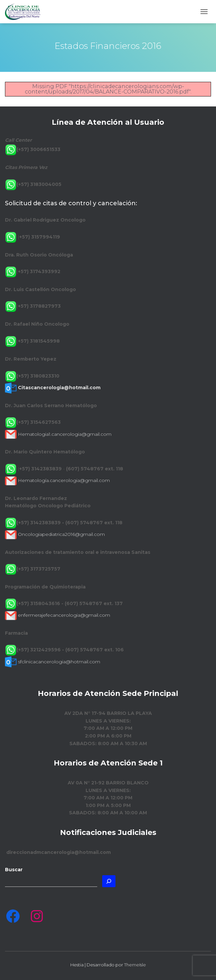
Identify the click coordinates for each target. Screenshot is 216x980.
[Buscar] (109, 881)
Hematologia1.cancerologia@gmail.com (65, 434)
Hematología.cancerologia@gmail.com (64, 480)
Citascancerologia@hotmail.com (59, 388)
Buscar (14, 870)
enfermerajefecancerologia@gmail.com (64, 615)
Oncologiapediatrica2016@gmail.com (61, 534)
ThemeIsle (135, 965)
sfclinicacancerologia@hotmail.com (59, 662)
